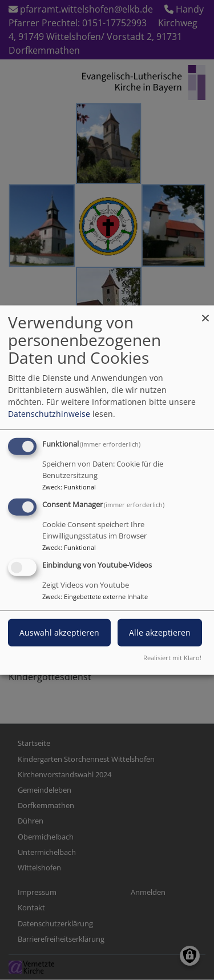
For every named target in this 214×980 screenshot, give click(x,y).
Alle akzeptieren (160, 632)
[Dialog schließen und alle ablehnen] (205, 313)
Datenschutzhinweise (49, 414)
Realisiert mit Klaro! (172, 657)
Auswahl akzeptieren (59, 632)
